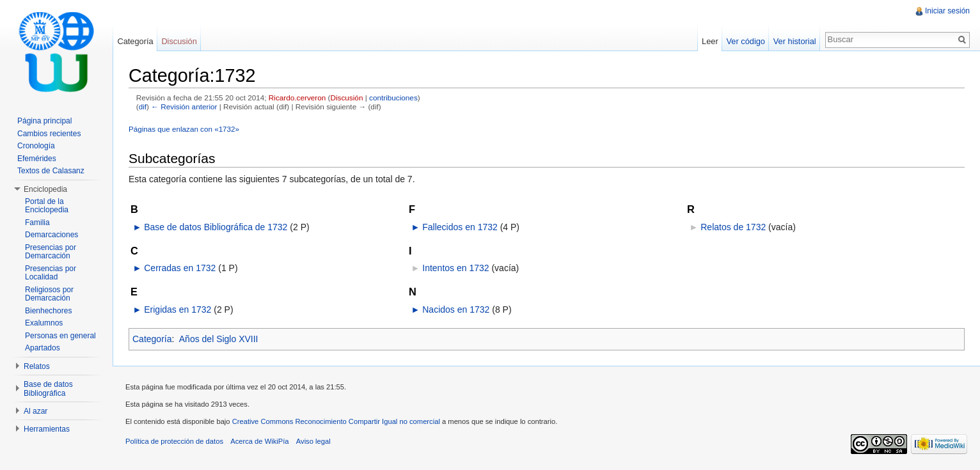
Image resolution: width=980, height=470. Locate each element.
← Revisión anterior (184, 106)
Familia (37, 223)
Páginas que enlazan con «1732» (184, 129)
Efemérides (37, 159)
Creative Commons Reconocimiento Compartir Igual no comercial (336, 421)
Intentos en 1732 (455, 268)
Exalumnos (44, 323)
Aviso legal (313, 441)
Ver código (745, 41)
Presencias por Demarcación (51, 252)
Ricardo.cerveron (297, 98)
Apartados (43, 348)
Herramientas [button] (47, 429)
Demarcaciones (51, 235)
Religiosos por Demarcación (49, 294)
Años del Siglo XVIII (219, 339)
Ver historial (795, 41)
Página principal (44, 121)
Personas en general (60, 336)
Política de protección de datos (174, 441)
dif (143, 106)
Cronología (36, 146)
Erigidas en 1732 (178, 309)
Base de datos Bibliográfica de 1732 (216, 227)
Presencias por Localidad (51, 273)
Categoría (152, 339)
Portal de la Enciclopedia (47, 206)
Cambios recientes (49, 134)
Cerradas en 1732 (180, 268)
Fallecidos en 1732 (460, 227)
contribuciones (393, 98)
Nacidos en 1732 (456, 309)
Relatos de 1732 (733, 227)
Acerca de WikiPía (259, 441)
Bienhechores (48, 311)
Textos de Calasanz (51, 171)
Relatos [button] (37, 366)
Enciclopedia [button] (45, 189)
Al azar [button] (36, 411)
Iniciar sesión (947, 11)
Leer (710, 41)
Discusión (346, 98)
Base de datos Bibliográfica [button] (48, 389)
